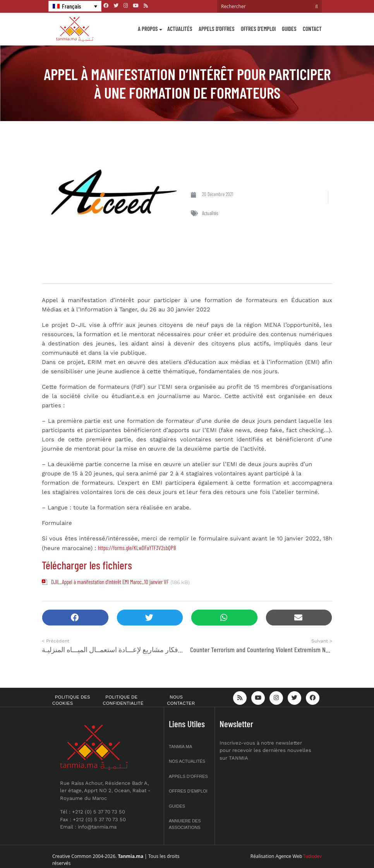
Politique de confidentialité (123, 700)
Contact (312, 29)
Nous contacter (181, 700)
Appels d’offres (217, 29)
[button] (75, 618)
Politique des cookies (71, 700)
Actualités (180, 29)
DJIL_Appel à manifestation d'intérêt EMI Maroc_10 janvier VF (110, 582)
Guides (289, 29)
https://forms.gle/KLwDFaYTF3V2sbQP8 (137, 548)
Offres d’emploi (258, 29)
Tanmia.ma (180, 747)
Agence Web (289, 856)
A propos (148, 29)
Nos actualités (187, 761)
